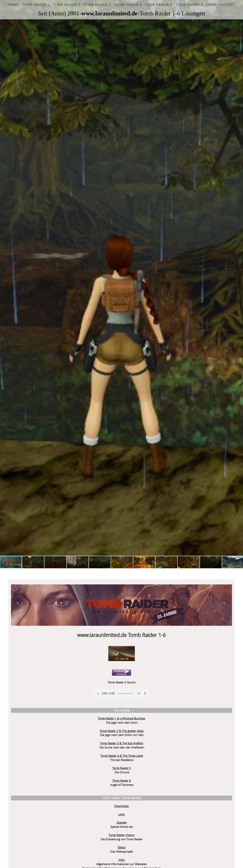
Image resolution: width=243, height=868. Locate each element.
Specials (42, 799)
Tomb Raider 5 (159, 5)
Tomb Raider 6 (189, 5)
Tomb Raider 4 (128, 5)
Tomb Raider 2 (67, 5)
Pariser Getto (91, 776)
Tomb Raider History (42, 812)
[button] (3, 278)
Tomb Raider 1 (36, 5)
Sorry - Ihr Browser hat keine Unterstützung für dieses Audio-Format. (42, 670)
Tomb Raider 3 (97, 5)
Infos (42, 836)
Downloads (42, 783)
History (227, 5)
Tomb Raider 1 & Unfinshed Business (42, 695)
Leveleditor (42, 857)
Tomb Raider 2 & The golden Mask (42, 707)
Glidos (42, 824)
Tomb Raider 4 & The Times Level (42, 732)
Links (211, 5)
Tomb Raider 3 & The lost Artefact (42, 720)
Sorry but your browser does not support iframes (157, 802)
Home (14, 5)
